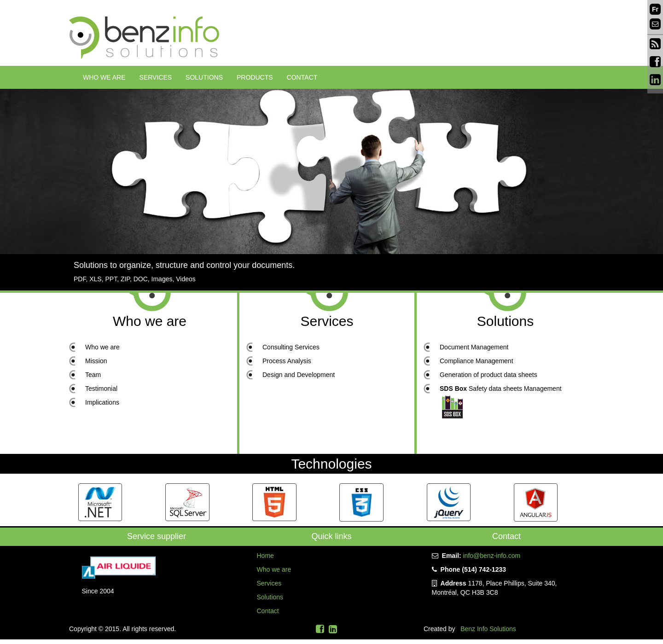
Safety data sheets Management (501, 389)
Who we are (150, 321)
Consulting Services (291, 347)
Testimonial (101, 389)
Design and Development (299, 375)
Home (265, 556)
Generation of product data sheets (489, 375)
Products (255, 77)
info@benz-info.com (491, 556)
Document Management (474, 347)
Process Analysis (287, 361)
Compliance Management (477, 361)
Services (156, 77)
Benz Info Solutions (488, 629)
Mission (96, 361)
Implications (102, 402)
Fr (655, 9)
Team (93, 375)
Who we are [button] (104, 77)
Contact (302, 77)
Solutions (204, 77)
